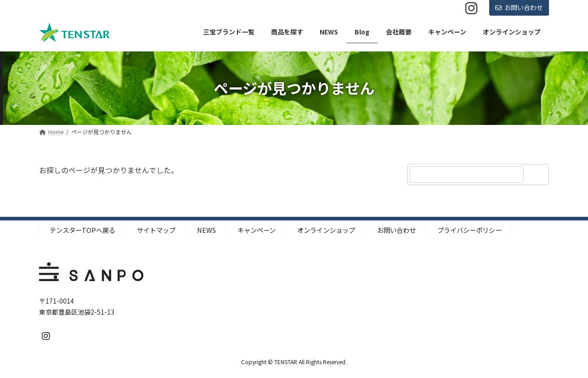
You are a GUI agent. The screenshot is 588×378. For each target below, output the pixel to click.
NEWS (206, 230)
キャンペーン (257, 230)
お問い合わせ (519, 7)
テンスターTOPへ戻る (82, 230)
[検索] (537, 175)
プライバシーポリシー (469, 230)
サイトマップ (156, 230)
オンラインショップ (326, 230)
